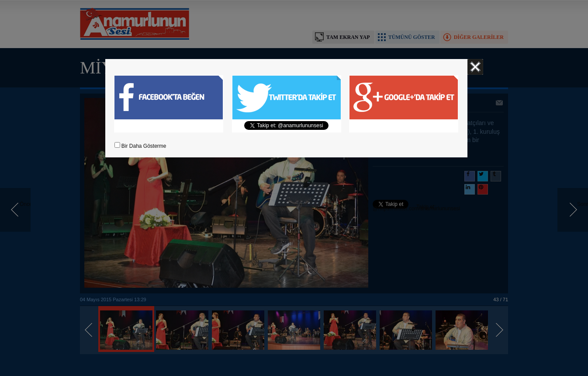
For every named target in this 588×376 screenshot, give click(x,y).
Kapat (475, 67)
